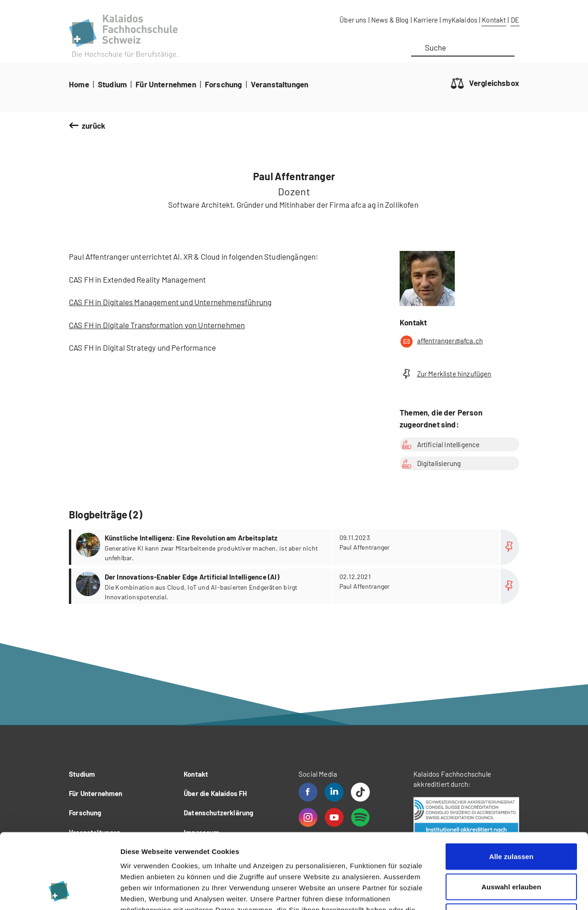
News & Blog (390, 20)
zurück (94, 125)
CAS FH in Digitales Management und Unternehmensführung (170, 302)
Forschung (223, 84)
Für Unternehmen (166, 84)
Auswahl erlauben (511, 820)
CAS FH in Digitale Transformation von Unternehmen (157, 325)
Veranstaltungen (280, 84)
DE (515, 20)
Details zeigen (489, 892)
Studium (112, 84)
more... (295, 547)
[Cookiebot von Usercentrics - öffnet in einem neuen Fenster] (59, 892)
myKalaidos (460, 20)
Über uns (353, 20)
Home (79, 84)
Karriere (426, 20)
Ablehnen (511, 850)
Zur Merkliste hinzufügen (446, 374)
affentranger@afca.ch (441, 341)
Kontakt (494, 20)
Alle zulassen (511, 789)
